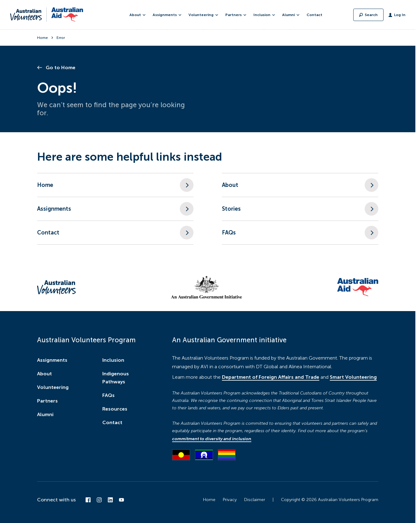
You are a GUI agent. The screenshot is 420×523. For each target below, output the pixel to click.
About (45, 374)
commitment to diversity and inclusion (212, 439)
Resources (115, 409)
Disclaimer (255, 500)
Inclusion (113, 360)
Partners (47, 401)
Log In (400, 15)
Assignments (52, 360)
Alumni (45, 414)
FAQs (108, 395)
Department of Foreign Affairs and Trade (271, 377)
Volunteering (53, 387)
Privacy (230, 500)
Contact (314, 15)
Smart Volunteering (353, 377)
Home (42, 38)
